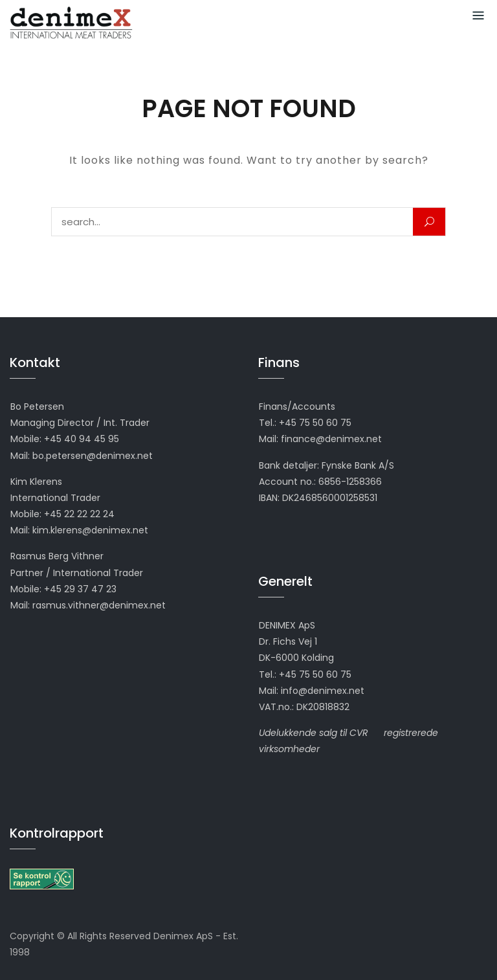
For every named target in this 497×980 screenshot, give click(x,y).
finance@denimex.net (331, 439)
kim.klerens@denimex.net (90, 530)
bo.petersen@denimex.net (93, 456)
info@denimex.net (323, 691)
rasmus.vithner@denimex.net (99, 605)
